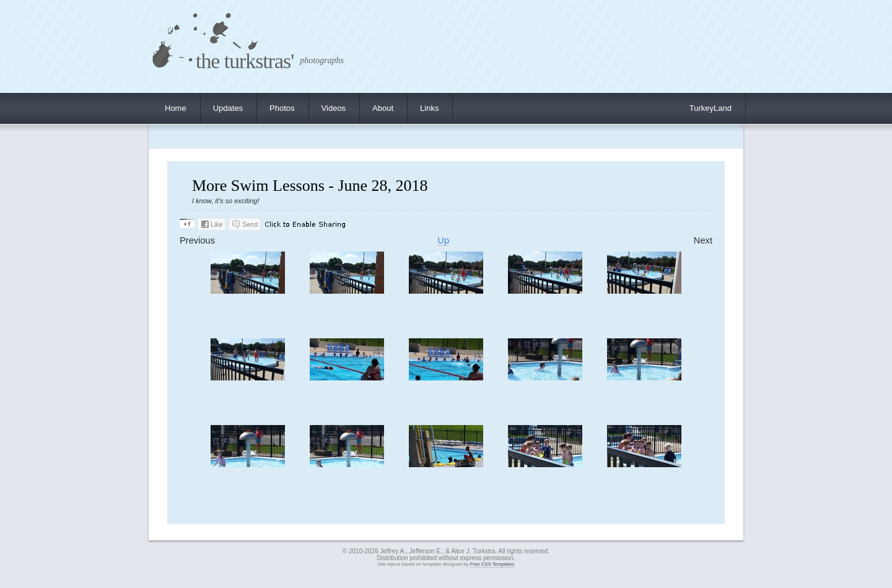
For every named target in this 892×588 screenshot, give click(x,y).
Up (443, 240)
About (383, 108)
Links (429, 108)
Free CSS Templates (492, 564)
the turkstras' (245, 61)
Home (176, 108)
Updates (228, 108)
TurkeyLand (711, 108)
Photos (282, 108)
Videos (334, 108)
